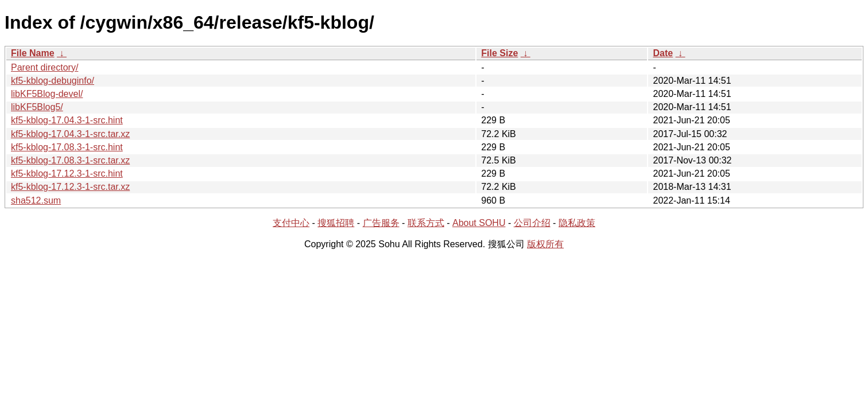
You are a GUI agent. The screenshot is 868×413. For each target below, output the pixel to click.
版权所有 (545, 244)
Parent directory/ (44, 67)
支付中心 (291, 223)
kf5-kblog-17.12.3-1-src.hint (67, 174)
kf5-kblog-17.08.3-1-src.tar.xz (70, 160)
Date (663, 53)
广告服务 (381, 223)
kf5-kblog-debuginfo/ (53, 81)
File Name (33, 53)
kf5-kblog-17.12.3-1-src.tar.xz (70, 187)
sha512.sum (36, 200)
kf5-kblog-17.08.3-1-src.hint (67, 147)
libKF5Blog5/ (37, 107)
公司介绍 (532, 223)
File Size (499, 53)
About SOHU (479, 223)
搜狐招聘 (336, 223)
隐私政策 (577, 223)
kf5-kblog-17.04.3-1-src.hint (67, 120)
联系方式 (426, 223)
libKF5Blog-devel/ (47, 94)
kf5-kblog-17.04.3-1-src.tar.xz (70, 134)
